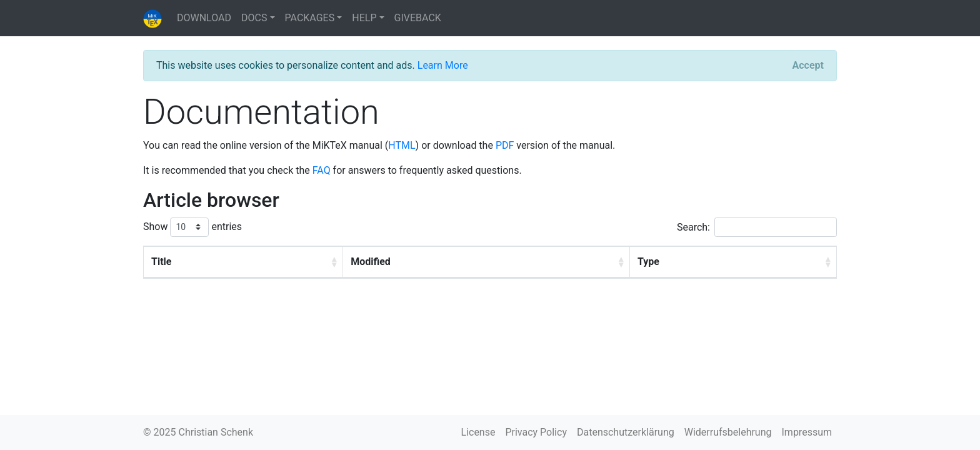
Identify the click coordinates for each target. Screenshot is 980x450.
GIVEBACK (418, 18)
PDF (505, 145)
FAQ (322, 170)
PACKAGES (310, 18)
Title (161, 262)
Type (648, 262)
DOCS (254, 18)
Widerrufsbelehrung (728, 432)
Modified (371, 262)
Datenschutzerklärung (626, 432)
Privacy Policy (536, 432)
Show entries (192, 227)
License (478, 432)
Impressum (807, 432)
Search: (757, 227)
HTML (402, 145)
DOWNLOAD (204, 18)
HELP (364, 18)
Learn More (443, 65)
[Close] (808, 66)
